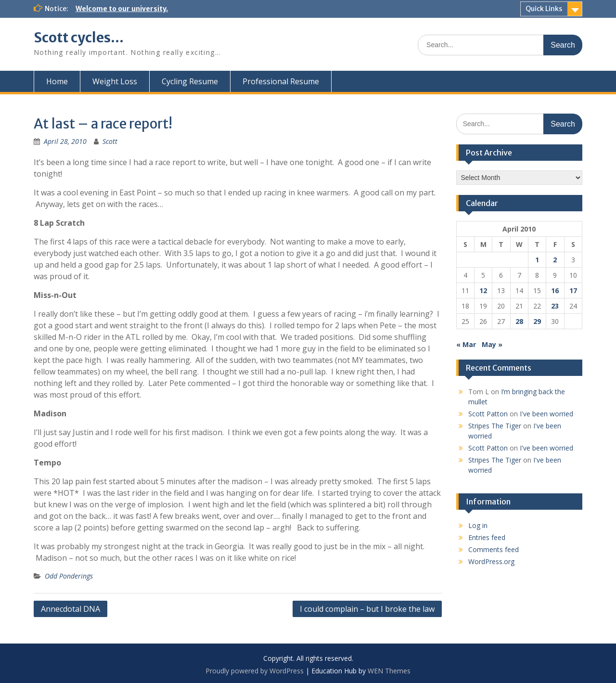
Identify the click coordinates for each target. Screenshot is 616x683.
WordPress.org (491, 561)
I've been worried (546, 414)
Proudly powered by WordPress (255, 671)
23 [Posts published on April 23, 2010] (555, 306)
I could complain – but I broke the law (367, 609)
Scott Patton (488, 414)
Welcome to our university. (122, 9)
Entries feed (487, 537)
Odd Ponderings (69, 576)
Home (57, 81)
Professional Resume (281, 81)
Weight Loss (115, 81)
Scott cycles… (79, 38)
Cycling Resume (190, 81)
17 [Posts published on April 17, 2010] (573, 290)
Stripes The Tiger (495, 426)
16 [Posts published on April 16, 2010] (555, 290)
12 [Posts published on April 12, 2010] (483, 290)
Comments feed (494, 549)
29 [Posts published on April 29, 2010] (537, 321)
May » (492, 344)
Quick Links (544, 9)
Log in (478, 525)
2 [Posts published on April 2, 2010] (555, 260)
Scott (110, 141)
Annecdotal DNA (71, 609)
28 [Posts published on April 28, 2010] (519, 321)
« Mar (466, 344)
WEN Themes (389, 671)
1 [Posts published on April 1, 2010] (537, 260)
